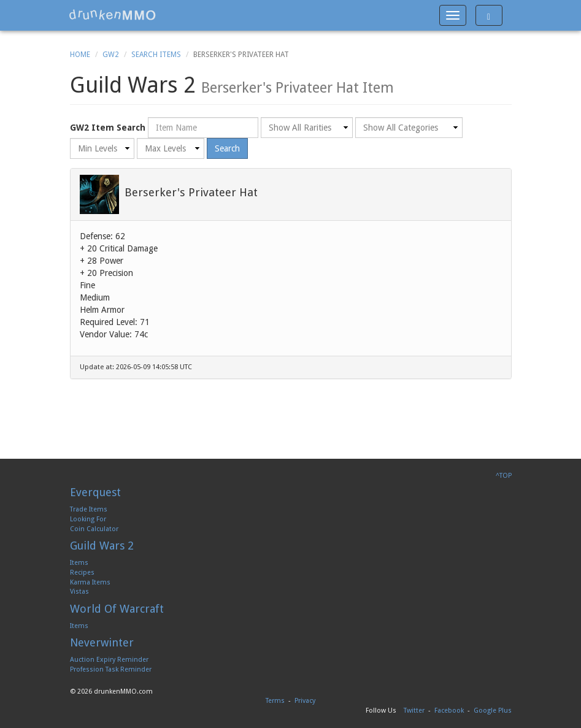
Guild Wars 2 (102, 546)
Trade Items (89, 509)
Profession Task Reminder (111, 669)
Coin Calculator (94, 529)
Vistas (79, 592)
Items (79, 563)
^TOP (504, 476)
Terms (275, 701)
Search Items (156, 55)
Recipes (82, 573)
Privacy (305, 701)
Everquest (95, 492)
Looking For (88, 519)
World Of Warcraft (117, 609)
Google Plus (493, 711)
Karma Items (90, 582)
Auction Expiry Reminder (109, 660)
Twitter (414, 711)
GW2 (111, 55)
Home (80, 55)
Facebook (449, 711)
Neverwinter (102, 642)
